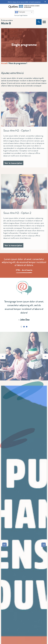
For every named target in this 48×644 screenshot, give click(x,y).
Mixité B (6, 23)
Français (20, 12)
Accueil (4, 63)
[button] (44, 22)
